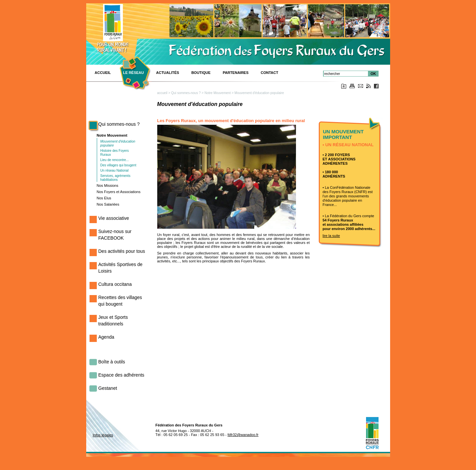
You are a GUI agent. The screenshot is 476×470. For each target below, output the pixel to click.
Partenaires (236, 73)
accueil (162, 93)
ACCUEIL (103, 73)
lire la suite (331, 236)
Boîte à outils (112, 362)
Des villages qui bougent (118, 165)
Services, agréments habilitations (115, 178)
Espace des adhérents (121, 375)
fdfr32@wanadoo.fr (243, 435)
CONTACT (269, 73)
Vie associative (114, 218)
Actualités (168, 73)
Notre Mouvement (112, 135)
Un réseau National (115, 170)
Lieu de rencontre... (115, 160)
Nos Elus (104, 198)
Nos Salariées (108, 204)
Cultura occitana (115, 284)
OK (373, 74)
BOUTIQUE (201, 73)
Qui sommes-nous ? (119, 124)
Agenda (106, 337)
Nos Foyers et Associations (119, 192)
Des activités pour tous (122, 251)
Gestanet (108, 388)
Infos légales (103, 435)
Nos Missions (108, 185)
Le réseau (134, 73)
